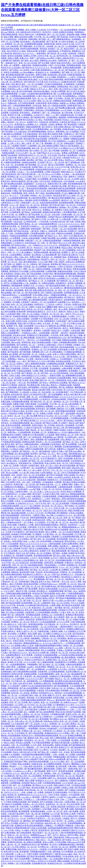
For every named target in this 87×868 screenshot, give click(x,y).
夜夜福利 (45, 205)
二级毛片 (59, 421)
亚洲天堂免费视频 (41, 200)
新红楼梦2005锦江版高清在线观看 (69, 681)
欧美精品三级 (13, 177)
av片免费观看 (15, 238)
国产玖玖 (20, 444)
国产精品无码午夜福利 (35, 532)
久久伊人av (65, 624)
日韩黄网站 (37, 482)
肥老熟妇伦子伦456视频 (19, 271)
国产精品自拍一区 (15, 821)
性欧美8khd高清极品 (42, 91)
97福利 (58, 58)
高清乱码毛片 (42, 338)
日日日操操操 (69, 181)
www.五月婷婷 (66, 110)
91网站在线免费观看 (74, 664)
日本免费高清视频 (36, 236)
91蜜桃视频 (45, 444)
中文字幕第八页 (76, 402)
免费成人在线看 (47, 413)
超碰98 (24, 686)
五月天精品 (6, 267)
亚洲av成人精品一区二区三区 (40, 366)
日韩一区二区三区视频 (10, 42)
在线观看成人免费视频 (44, 406)
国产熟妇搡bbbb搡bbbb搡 (65, 108)
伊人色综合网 (50, 790)
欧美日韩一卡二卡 (53, 484)
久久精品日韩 (7, 120)
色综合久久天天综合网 (47, 861)
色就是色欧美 (19, 537)
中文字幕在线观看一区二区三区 (28, 617)
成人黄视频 (14, 354)
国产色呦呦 (50, 679)
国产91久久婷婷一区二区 (73, 196)
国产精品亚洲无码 (9, 174)
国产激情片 (25, 439)
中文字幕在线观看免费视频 (36, 141)
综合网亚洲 (80, 210)
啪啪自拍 (52, 326)
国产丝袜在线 (44, 264)
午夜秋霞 (41, 691)
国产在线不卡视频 (71, 849)
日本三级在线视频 (77, 373)
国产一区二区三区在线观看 (58, 503)
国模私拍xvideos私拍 (48, 61)
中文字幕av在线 (79, 560)
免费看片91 (23, 214)
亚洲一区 (67, 518)
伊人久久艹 (14, 196)
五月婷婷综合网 (30, 222)
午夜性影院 (32, 527)
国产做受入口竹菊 (39, 219)
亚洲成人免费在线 (57, 636)
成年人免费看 (51, 532)
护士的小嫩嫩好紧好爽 (71, 193)
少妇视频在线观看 (22, 233)
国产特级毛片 (73, 757)
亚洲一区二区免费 (11, 466)
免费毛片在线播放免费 (34, 449)
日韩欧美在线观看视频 (52, 241)
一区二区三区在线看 (49, 226)
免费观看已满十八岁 (40, 352)
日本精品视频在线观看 (22, 98)
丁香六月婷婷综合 (37, 823)
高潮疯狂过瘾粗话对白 (76, 629)
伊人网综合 (8, 127)
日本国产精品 (48, 274)
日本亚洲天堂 (10, 148)
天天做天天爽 (11, 158)
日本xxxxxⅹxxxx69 (52, 492)
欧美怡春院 (23, 489)
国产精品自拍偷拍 (65, 586)
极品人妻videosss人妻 (76, 556)
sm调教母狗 (46, 603)
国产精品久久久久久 (77, 383)
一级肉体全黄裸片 (66, 627)
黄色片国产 (37, 494)
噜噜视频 (58, 447)
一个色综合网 (17, 139)
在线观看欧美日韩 (39, 863)
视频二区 (12, 281)
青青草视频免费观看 (39, 518)
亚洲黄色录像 (49, 44)
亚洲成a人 (71, 688)
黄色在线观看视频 (28, 409)
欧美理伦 (34, 454)
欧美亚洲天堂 (44, 830)
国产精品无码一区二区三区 (42, 402)
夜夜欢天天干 (64, 747)
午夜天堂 (34, 830)
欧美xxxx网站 (48, 842)
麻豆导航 (75, 700)
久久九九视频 (51, 77)
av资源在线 (72, 53)
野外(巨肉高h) (29, 120)
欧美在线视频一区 (60, 276)
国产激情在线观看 (73, 428)
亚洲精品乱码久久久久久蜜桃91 (58, 733)
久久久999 (39, 513)
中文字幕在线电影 (30, 134)
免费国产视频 (17, 267)
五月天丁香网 (76, 582)
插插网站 (8, 302)
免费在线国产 (70, 143)
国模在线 (61, 409)
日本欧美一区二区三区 (50, 314)
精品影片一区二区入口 (17, 122)
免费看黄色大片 (72, 364)
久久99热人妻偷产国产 (75, 698)
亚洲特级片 (37, 113)
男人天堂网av (73, 207)
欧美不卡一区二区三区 (38, 155)
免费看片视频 (19, 404)
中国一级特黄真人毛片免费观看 (61, 852)
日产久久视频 (76, 416)
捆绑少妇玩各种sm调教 (24, 37)
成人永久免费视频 (39, 267)
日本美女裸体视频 (37, 271)
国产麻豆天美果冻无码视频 (74, 482)
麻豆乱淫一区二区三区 (71, 200)
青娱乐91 (64, 146)
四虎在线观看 (7, 335)
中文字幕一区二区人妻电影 (45, 37)
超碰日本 (62, 312)
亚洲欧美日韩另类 (69, 82)
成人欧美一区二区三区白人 (53, 506)
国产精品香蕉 (13, 352)
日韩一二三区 (76, 709)
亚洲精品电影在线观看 (76, 117)
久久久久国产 (10, 591)
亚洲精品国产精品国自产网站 (16, 762)
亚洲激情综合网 (12, 276)
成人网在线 (37, 255)
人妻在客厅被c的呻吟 (16, 814)
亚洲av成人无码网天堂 (68, 231)
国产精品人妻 (43, 752)
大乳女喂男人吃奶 (13, 482)
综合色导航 (30, 75)
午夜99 (77, 826)
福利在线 (10, 669)
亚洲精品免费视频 (75, 736)
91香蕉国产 (26, 302)
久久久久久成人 (60, 357)
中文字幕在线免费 (67, 728)
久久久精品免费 (7, 854)
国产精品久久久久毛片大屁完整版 (41, 361)
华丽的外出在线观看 (65, 233)
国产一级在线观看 (68, 413)
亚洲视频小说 (72, 565)
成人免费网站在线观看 (53, 764)
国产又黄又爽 (52, 42)
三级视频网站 (62, 371)
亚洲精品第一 (68, 489)
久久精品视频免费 (50, 255)
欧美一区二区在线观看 (50, 702)
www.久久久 (47, 456)
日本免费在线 (72, 155)
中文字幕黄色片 (19, 532)
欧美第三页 (12, 795)
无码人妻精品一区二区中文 (71, 439)
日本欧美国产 (62, 321)
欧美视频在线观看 (67, 203)
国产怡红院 (52, 53)
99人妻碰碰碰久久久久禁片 (64, 705)
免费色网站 (33, 39)
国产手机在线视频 (34, 274)
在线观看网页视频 (56, 591)
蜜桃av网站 (72, 520)
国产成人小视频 (76, 335)
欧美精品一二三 (78, 302)
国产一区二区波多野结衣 (37, 468)
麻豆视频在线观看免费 (15, 75)
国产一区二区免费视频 (22, 785)
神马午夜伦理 (30, 82)
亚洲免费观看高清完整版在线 (67, 191)
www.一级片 (22, 361)
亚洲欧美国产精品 (75, 106)
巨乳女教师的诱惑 (53, 691)
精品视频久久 (74, 726)
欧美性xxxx (70, 160)
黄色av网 (28, 610)
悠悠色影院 (9, 250)
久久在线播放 (14, 754)
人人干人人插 (7, 643)
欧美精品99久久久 (47, 693)
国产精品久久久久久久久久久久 (72, 264)
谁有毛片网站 (73, 835)
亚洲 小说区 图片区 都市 (16, 84)
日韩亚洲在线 (53, 51)
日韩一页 (45, 243)
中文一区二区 (57, 470)
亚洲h (64, 544)
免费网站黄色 (44, 186)
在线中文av (65, 494)
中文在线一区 (48, 323)
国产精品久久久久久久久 (14, 141)
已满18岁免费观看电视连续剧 (71, 833)
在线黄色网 (30, 612)
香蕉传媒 (31, 698)
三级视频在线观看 (65, 487)
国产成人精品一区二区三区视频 (52, 664)
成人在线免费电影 (43, 816)
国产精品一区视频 (60, 553)
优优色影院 (28, 636)
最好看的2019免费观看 (13, 134)
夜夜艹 (33, 58)
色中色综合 (30, 641)
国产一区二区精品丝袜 (52, 113)
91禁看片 (80, 669)
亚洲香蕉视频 (7, 231)
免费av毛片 (24, 58)
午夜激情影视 (61, 380)
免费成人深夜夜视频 (70, 153)
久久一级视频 (64, 139)
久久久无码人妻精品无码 (29, 551)
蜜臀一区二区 (29, 269)
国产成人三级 (59, 428)
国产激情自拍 (45, 501)
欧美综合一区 (81, 563)
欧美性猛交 (41, 409)
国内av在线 (16, 342)
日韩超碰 (55, 537)
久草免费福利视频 (70, 212)
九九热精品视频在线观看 (20, 423)
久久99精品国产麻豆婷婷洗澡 (37, 605)
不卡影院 (8, 802)
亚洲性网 (69, 650)
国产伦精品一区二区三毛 (32, 511)
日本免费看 (42, 778)
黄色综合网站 (48, 745)
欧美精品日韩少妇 (55, 863)
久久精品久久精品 (17, 449)
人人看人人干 (21, 854)
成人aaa (77, 783)
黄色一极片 (12, 480)
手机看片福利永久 (56, 300)
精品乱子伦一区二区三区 (30, 205)
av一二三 (29, 579)
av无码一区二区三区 (55, 811)
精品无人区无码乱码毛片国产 (35, 394)
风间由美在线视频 (77, 333)
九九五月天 (63, 589)
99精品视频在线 (34, 259)
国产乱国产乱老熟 (21, 380)
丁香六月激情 (51, 740)
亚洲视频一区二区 (18, 186)
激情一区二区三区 (47, 560)
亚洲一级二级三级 (17, 598)
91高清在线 (48, 428)
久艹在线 (10, 233)
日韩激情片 (78, 487)
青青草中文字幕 (14, 115)
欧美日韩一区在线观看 (65, 425)
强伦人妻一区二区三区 (19, 307)
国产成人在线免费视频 (15, 241)
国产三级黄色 (17, 657)
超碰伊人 (56, 809)
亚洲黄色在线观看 (41, 252)
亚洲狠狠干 (37, 809)
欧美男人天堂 (58, 366)
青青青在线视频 (49, 776)
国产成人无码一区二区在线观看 (43, 539)
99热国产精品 (34, 466)
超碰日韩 (22, 385)
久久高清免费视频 (43, 612)
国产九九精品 (62, 454)
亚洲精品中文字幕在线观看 (38, 335)
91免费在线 (81, 151)
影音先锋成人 (26, 42)
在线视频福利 (19, 127)
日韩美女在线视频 (43, 269)
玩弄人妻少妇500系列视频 (22, 91)
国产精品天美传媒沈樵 (61, 743)
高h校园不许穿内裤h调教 (21, 534)
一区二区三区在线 (54, 818)
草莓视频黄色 (53, 207)
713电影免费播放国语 (75, 593)
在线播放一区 (35, 283)
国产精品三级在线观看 (10, 129)
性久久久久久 (78, 314)
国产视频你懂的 (26, 46)
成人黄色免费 (61, 766)
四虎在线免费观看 (15, 110)
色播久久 (44, 231)
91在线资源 (14, 113)
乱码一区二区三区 (40, 297)
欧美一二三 (38, 87)
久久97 (26, 657)
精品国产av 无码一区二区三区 (53, 259)
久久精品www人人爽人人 (23, 771)
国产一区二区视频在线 (36, 669)
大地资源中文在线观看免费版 (59, 378)
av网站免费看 (67, 368)
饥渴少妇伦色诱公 (64, 63)
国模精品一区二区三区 (57, 667)
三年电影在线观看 (49, 496)
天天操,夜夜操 (68, 856)
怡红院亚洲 (58, 196)
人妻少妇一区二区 (13, 844)
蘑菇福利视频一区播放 (53, 769)
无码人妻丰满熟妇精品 (28, 262)
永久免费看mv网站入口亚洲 (22, 646)
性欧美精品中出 (25, 463)
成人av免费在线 (7, 617)
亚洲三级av (45, 385)
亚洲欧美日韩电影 (66, 32)
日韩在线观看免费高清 (48, 224)
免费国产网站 (68, 484)
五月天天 (47, 470)
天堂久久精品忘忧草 (70, 816)
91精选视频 (16, 778)
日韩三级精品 (20, 669)
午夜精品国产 (29, 816)
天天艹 (79, 316)
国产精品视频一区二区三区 (36, 165)
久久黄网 (75, 179)
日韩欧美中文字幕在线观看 (33, 435)
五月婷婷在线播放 (60, 792)
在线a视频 (19, 508)
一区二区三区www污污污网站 (49, 174)
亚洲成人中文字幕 (15, 662)
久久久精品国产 (14, 686)
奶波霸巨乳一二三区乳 (66, 77)
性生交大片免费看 (17, 781)
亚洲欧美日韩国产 (76, 309)
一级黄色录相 (26, 65)
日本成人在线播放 (76, 513)
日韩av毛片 (81, 731)
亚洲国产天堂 (29, 286)
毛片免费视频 (43, 179)
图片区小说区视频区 (57, 165)
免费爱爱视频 (81, 501)
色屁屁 (57, 413)
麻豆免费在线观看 (59, 551)
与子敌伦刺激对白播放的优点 (23, 840)
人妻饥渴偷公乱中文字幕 (29, 567)
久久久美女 (63, 669)
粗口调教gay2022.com (59, 719)
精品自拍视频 (68, 534)
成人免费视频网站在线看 (72, 376)
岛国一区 (38, 695)
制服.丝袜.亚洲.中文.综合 (41, 582)
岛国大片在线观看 (42, 596)
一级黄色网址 (41, 53)
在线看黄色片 (61, 283)
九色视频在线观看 (73, 643)
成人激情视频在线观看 (38, 300)
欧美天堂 (51, 191)
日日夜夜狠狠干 (66, 359)
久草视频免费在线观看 (21, 402)
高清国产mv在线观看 (23, 378)
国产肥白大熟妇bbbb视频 (16, 160)
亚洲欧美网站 (73, 544)
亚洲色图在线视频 (36, 624)
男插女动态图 (33, 51)
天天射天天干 (17, 269)
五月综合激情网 (76, 136)
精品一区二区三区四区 (61, 603)
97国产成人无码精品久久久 (63, 574)
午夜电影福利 (24, 582)
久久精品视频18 (72, 46)
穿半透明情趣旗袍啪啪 (37, 132)
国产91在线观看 (21, 577)
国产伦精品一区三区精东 (20, 70)
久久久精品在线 (20, 132)
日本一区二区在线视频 (15, 165)
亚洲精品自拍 (57, 181)
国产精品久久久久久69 (15, 579)
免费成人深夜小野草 (10, 349)
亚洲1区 (42, 589)
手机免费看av (28, 596)
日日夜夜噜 (56, 816)
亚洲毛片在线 (22, 321)
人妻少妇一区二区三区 (73, 648)
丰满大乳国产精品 (15, 101)
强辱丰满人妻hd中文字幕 (34, 529)
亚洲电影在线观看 (21, 316)
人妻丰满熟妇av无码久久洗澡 (48, 799)
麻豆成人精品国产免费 (41, 390)
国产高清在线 (63, 37)
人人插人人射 (34, 541)
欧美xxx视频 (73, 380)
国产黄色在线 (25, 546)
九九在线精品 (40, 522)
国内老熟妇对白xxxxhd (58, 338)
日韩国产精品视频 (48, 238)
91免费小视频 (38, 371)
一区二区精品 (28, 522)
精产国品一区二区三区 (39, 570)
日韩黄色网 (23, 39)
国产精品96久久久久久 (19, 653)
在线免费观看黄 (11, 169)
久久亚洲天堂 (45, 399)
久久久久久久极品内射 (27, 480)
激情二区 (47, 106)
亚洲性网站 (53, 387)
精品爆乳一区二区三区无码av (71, 750)
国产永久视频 (44, 63)
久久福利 (22, 94)
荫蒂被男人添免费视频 (31, 357)
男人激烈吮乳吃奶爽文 (38, 198)
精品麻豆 (22, 698)
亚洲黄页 (17, 297)
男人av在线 (62, 53)
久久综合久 (40, 286)
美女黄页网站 (41, 667)
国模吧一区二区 (23, 264)
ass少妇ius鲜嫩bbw (27, 72)
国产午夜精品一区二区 (31, 373)
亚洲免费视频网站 (75, 823)
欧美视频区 (73, 371)
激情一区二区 (71, 617)
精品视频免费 (77, 674)
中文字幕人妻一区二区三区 (58, 522)
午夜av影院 (28, 766)
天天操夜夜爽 (50, 281)
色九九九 (75, 603)
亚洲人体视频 (70, 475)
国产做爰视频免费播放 (41, 821)
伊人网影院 (37, 534)
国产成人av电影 (60, 556)
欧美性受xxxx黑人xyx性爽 (18, 89)
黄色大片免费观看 (48, 650)
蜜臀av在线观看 (64, 861)
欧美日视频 (12, 525)
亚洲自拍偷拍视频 (24, 148)
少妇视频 (15, 146)
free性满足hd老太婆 (57, 222)
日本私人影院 (69, 210)
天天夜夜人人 (29, 799)
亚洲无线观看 (50, 371)
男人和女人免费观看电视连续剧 (63, 844)
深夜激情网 (26, 425)
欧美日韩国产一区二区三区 (13, 709)
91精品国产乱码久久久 (71, 158)
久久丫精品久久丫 (72, 406)
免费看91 (6, 186)
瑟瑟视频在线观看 (74, 65)
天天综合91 (76, 361)
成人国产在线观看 (76, 641)
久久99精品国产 (36, 657)
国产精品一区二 (45, 39)
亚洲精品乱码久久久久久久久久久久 (33, 795)
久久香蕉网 (23, 461)
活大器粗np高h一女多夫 (75, 437)
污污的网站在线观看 (78, 418)
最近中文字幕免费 (57, 596)
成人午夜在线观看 (39, 546)
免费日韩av (12, 432)
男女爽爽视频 (39, 579)
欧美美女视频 (59, 698)
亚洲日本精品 (38, 425)
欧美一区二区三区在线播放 (22, 304)
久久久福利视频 (18, 679)
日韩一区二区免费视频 (62, 773)
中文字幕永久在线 (75, 323)
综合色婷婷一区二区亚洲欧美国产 (56, 392)
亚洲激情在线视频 (40, 65)
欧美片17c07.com (77, 58)
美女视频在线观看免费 (43, 556)
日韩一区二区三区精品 (31, 314)
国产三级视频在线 (73, 162)
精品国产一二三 (16, 766)
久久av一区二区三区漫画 (69, 567)
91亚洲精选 (12, 248)
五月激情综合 (7, 788)
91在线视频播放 (7, 508)
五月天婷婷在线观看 (26, 103)
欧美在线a (40, 110)
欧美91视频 (34, 380)
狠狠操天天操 (33, 738)
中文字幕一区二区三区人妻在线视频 (64, 404)
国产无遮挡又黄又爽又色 (68, 255)
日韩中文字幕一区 (53, 527)
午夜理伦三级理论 (48, 797)
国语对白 (59, 693)
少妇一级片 (26, 482)
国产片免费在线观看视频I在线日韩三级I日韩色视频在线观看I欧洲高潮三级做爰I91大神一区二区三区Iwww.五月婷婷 (42, 10)
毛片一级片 (63, 236)
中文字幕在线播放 (46, 319)
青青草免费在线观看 (73, 79)
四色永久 (51, 132)
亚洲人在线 (51, 233)
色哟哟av (11, 863)
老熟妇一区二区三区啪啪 (73, 646)
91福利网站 (33, 146)
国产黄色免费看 (31, 589)
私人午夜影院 (47, 430)
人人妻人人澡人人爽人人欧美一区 (21, 143)
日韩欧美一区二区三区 (59, 653)
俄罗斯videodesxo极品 (76, 638)
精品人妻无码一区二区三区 (33, 309)
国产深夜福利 (15, 61)
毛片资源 (17, 731)
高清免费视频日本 (11, 399)
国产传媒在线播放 (28, 108)
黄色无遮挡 (23, 387)
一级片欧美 (34, 231)
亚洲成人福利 (22, 726)
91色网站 (15, 608)
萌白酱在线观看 (39, 42)
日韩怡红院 (44, 122)
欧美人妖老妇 (51, 463)
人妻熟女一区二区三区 (31, 714)
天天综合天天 (41, 184)
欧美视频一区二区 (32, 413)
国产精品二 (80, 286)
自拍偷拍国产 (53, 728)
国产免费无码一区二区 (66, 281)
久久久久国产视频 (45, 262)
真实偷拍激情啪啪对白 (72, 447)
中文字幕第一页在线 (62, 98)
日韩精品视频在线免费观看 (68, 496)
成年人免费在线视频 (58, 738)
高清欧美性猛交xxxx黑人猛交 (74, 129)
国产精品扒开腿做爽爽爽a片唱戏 (69, 598)
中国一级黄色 (59, 262)
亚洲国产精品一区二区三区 (43, 167)
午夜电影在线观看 (59, 106)
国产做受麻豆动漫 (38, 117)
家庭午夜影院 (7, 610)
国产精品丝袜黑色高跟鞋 (56, 286)
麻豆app (63, 835)
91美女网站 (24, 807)
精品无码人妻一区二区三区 (32, 773)
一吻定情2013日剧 (41, 359)
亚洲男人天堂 (26, 499)
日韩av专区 (24, 257)
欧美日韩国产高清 (31, 750)
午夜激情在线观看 (78, 503)
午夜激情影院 (41, 34)
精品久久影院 (10, 743)
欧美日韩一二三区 (29, 778)
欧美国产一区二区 (56, 49)
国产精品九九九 (51, 236)
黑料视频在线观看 (33, 650)
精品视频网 (6, 269)
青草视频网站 (34, 387)
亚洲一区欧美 (29, 193)
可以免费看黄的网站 (41, 129)
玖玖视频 (16, 302)
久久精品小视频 (25, 494)
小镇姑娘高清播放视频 (71, 241)
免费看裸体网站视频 (10, 224)
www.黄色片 (44, 750)
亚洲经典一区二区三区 (14, 44)
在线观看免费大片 (8, 30)
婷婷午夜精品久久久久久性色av (34, 376)
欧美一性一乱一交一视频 (43, 98)
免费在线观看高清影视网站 (39, 726)
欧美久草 (34, 622)
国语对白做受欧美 (19, 181)
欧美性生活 (11, 390)
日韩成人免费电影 (56, 124)
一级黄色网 (63, 641)
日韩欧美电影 (39, 463)
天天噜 (8, 532)
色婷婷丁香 (14, 807)
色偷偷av (64, 795)
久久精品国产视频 (13, 314)
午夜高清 (63, 122)
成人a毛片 (14, 229)
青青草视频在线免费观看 (66, 411)
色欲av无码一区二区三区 (44, 411)
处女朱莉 (30, 411)
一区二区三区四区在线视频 (69, 532)
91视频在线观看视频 (12, 162)
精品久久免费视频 (74, 492)
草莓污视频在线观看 (9, 34)
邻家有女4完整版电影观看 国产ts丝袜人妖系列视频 (26, 828)
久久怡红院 (41, 30)
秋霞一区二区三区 (55, 518)
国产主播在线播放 (8, 833)
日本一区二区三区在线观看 (13, 790)
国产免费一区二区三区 (71, 72)
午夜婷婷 (24, 466)
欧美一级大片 (7, 641)
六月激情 (62, 565)
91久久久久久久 (28, 53)
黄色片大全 (21, 553)
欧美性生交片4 (28, 736)
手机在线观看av (51, 565)
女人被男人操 (53, 219)
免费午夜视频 (31, 404)
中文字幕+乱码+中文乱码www (48, 82)
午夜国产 (23, 146)
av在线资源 (80, 821)
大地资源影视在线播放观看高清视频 (36, 754)
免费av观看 (37, 290)
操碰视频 (62, 117)
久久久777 (46, 177)
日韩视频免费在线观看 (68, 342)
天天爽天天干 (80, 172)
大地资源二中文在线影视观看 (51, 849)
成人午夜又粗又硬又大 (29, 276)
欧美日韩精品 (53, 103)
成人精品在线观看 (41, 676)
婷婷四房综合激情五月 (36, 312)
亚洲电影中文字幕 (13, 797)
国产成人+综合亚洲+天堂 (74, 608)
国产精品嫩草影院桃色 (34, 769)
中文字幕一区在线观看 (39, 368)
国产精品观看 (40, 771)
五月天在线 (53, 155)
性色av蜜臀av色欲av (41, 295)
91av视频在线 (10, 776)
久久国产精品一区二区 (52, 534)
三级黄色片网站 (21, 492)
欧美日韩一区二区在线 (21, 693)
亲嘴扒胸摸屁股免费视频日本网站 (48, 646)
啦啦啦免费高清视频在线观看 (47, 736)
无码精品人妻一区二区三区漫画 (14, 527)
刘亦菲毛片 (47, 32)
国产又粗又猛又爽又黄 (27, 174)
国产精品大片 (70, 297)
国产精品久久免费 (68, 814)
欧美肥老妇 (54, 122)
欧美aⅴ (62, 160)
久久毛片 (31, 513)
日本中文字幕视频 (65, 345)
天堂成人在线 (11, 461)
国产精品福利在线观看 (29, 627)
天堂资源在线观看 (79, 785)
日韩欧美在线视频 (75, 75)
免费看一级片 (27, 707)
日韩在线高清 (59, 837)
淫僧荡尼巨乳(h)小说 (44, 619)
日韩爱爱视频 (17, 193)
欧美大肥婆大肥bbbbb (63, 127)
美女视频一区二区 (39, 432)
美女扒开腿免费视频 (28, 691)
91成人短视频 (13, 219)
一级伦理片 (64, 333)
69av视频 (4, 754)
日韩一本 (11, 252)
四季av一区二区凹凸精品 (57, 520)
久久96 (23, 818)
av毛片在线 (30, 537)
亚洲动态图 (18, 484)
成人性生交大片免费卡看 (39, 653)
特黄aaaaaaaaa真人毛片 (75, 837)
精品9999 (17, 53)
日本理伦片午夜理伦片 (36, 818)
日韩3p (18, 830)
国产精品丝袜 (78, 127)
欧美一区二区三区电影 (69, 721)
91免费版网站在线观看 (56, 364)
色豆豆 (63, 492)
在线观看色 (5, 558)
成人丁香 (40, 143)
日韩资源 (25, 368)
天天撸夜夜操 (69, 84)
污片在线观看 (74, 795)
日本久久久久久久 (11, 792)
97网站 (15, 191)
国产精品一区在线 (51, 229)
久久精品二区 (35, 392)
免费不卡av (52, 778)
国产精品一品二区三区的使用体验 (55, 373)
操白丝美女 (74, 522)
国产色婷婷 (41, 484)
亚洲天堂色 (6, 181)
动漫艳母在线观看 (62, 461)
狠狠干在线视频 (29, 217)
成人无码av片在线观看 (15, 612)
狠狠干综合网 (26, 129)
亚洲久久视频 (13, 58)
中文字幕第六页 (21, 733)
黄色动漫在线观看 (78, 752)
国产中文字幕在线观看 (74, 717)
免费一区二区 (58, 456)
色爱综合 (34, 264)
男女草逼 (62, 155)
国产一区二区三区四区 (57, 34)
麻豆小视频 (9, 37)
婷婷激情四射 (71, 596)
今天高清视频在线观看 (59, 418)
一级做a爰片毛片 (11, 63)
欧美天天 (42, 278)
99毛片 (79, 250)
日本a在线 (56, 214)
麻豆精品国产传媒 (27, 572)
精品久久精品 (67, 248)
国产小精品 (40, 193)
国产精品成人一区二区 (29, 451)
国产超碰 (25, 61)
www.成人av (27, 797)
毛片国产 (25, 548)
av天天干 (34, 558)
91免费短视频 (51, 271)
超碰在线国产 (37, 229)
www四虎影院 (55, 200)
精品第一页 (35, 430)
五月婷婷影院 (32, 186)
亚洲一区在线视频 (66, 458)
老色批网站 (62, 638)
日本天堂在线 (45, 181)
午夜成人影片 (56, 331)
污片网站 (13, 764)
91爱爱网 (16, 65)
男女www (51, 700)
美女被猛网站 (55, 368)
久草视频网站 (27, 115)
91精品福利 (56, 172)
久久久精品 (43, 79)
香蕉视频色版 (47, 357)
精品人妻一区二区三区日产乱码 (45, 148)
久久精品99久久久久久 (25, 503)
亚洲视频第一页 (79, 39)
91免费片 (66, 331)
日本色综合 (6, 840)
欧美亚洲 (45, 714)
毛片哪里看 (59, 826)
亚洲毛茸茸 (49, 563)
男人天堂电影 (50, 425)
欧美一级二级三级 (34, 814)
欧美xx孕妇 (61, 593)
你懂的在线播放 (48, 283)
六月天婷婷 (48, 757)
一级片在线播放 (73, 259)
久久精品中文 (19, 243)
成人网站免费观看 (28, 338)
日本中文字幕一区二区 (47, 56)
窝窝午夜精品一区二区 (29, 224)
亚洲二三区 (45, 807)
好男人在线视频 (8, 503)
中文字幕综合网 (77, 392)
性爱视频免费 (25, 349)
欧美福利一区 (17, 816)
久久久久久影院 (30, 101)
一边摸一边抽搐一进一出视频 (63, 754)
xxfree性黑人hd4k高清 (62, 477)
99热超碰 (17, 548)
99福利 (32, 307)
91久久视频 (70, 409)
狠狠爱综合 (76, 51)
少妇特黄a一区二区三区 (30, 458)
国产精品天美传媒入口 (30, 421)
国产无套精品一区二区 (26, 345)
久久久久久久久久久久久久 (69, 224)
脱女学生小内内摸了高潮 (11, 596)
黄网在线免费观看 (54, 856)
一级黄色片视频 (55, 376)
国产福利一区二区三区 (67, 205)
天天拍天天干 (39, 115)
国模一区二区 (32, 397)
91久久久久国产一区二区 (26, 153)
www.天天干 (81, 705)
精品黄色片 (65, 546)
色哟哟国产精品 (60, 257)
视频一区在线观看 (26, 326)
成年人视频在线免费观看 (73, 695)
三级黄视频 (21, 667)
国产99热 (53, 205)
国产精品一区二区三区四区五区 (41, 461)
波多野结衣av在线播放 (59, 383)
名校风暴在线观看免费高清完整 (61, 828)
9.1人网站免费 (65, 219)
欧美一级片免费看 (71, 811)
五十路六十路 (7, 548)
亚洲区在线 (77, 304)
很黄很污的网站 (53, 146)
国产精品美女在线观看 (71, 605)
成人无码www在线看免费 (55, 759)
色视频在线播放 (60, 757)
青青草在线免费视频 (52, 657)
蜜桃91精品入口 (68, 172)
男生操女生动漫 (20, 335)
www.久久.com (15, 418)
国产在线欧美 (34, 802)
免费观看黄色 (50, 321)
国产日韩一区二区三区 (31, 586)
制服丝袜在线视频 (65, 271)
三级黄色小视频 (57, 631)
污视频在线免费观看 (58, 295)
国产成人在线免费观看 (45, 712)
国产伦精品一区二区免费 (21, 520)
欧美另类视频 (46, 541)
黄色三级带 (8, 380)
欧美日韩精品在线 (52, 572)
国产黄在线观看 (71, 124)
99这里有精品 (56, 444)
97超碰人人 (54, 359)
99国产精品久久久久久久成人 (49, 153)
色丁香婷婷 (77, 518)
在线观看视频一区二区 (15, 188)
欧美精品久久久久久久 (45, 781)
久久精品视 (24, 392)
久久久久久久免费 (15, 636)
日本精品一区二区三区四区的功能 (15, 151)
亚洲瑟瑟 (27, 255)
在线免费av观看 (74, 778)
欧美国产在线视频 (74, 712)
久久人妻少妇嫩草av (24, 252)
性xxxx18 (63, 736)
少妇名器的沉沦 (14, 87)
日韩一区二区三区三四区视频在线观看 (28, 565)
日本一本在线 (64, 752)
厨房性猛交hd (57, 177)
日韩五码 (77, 480)
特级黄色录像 (43, 631)
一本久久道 (21, 383)
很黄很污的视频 (62, 745)
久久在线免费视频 (43, 340)
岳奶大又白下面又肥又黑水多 (55, 511)
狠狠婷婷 (30, 747)
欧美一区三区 (63, 463)
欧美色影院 (62, 778)
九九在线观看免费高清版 (18, 198)
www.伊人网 (59, 406)
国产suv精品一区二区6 (39, 151)
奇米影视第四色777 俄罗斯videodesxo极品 (56, 854)
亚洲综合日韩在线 (47, 648)
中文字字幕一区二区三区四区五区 (16, 563)
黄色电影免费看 (37, 563)
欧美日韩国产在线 (20, 541)
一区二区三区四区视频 (68, 229)
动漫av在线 (34, 473)
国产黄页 (54, 747)
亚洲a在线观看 (52, 589)
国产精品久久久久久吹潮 (43, 785)
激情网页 (73, 847)
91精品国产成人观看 (59, 186)
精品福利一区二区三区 (10, 700)
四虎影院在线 (21, 259)
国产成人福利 (33, 181)
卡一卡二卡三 (47, 508)
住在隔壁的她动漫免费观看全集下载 (42, 94)
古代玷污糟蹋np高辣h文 (71, 432)
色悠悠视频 (49, 120)
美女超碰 (20, 605)
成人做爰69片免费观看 (33, 842)
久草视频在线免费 (58, 714)
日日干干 (37, 177)
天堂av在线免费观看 (26, 169)
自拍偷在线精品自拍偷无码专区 (48, 169)
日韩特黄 (43, 124)
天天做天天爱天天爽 (51, 494)
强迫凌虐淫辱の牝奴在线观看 (35, 139)
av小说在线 (63, 655)
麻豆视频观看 (11, 323)
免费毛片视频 (41, 75)
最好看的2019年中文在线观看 (57, 529)
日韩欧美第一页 (64, 61)
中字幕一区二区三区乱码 (52, 489)
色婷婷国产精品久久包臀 (32, 783)
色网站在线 (12, 103)
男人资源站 (24, 347)
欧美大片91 (21, 747)
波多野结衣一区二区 (74, 579)
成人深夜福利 (35, 506)
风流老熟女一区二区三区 (34, 740)
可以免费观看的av (70, 96)
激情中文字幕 (48, 601)
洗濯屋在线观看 (8, 153)
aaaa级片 (31, 667)
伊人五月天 (57, 695)
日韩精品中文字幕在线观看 (60, 676)
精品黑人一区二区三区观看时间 (44, 302)
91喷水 (82, 179)
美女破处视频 (56, 68)
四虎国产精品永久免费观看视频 (61, 217)
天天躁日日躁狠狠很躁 (53, 84)
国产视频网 (51, 409)
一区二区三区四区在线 (48, 627)
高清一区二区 (72, 612)
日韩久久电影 (15, 376)
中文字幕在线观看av (29, 288)
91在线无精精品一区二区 (50, 473)
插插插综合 (62, 141)
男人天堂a (52, 141)
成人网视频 (61, 326)
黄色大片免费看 (7, 501)
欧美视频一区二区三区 (70, 691)
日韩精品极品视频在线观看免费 (19, 593)
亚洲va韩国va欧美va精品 (28, 79)
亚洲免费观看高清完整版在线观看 (66, 683)
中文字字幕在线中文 (49, 458)
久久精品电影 (18, 769)
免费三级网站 (53, 546)
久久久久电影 (81, 347)
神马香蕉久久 (42, 591)
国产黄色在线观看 (27, 191)
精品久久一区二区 (63, 679)
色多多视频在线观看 (64, 560)
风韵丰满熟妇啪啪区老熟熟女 (47, 525)
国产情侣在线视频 (48, 593)
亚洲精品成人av (54, 432)
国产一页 (11, 406)
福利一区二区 (14, 108)
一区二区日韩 (59, 162)
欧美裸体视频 (70, 300)
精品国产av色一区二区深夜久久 (51, 288)
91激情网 (46, 331)
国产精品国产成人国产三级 (44, 707)
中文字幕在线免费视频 (41, 743)
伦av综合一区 (51, 416)
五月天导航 (63, 226)
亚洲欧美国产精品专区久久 (40, 316)
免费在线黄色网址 (32, 444)
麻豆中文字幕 (22, 591)
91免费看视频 (15, 783)
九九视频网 (35, 807)
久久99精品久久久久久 (64, 515)
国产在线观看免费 (52, 439)
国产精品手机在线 (21, 231)
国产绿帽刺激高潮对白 (62, 39)
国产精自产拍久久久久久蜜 (61, 243)
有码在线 (43, 49)
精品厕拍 (29, 200)
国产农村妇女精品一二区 (21, 245)
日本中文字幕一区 (61, 508)
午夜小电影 (6, 304)
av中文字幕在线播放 (36, 577)
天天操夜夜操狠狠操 (57, 672)
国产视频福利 (62, 513)
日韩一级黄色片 (70, 177)
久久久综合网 (68, 783)
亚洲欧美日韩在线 (15, 842)
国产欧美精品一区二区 (31, 456)
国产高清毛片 (47, 127)
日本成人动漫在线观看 (31, 238)
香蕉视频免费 (17, 286)
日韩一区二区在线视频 (21, 745)
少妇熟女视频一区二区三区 (72, 214)
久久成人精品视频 (77, 508)
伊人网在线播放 (56, 352)
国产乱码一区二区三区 (66, 776)
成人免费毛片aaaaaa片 (69, 702)
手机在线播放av (10, 79)
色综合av (66, 120)
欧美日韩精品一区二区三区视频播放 (61, 250)
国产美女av (44, 383)
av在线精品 (9, 278)
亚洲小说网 (11, 321)
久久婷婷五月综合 (15, 757)
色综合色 (39, 572)
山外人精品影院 (12, 46)
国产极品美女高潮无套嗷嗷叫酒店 (62, 198)
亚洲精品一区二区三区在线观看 (44, 349)
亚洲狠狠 (5, 764)
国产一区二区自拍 (33, 724)
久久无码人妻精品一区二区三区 (24, 847)
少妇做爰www (13, 499)
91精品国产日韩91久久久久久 (73, 830)
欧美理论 (38, 331)
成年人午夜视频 (16, 584)
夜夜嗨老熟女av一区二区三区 (53, 70)
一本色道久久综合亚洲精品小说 (26, 560)
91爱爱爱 (58, 482)
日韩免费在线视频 (38, 233)
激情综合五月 (74, 719)
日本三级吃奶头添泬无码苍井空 (29, 32)
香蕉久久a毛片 (73, 312)
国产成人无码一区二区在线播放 (29, 776)
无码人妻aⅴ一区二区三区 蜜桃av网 (29, 721)
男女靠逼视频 (62, 539)
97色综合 (44, 387)
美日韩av (5, 421)
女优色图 (22, 397)
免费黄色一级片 (51, 309)
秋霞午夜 (56, 582)
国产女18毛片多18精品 (76, 91)
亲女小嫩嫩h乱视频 (50, 307)
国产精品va (32, 861)
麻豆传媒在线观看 (19, 513)
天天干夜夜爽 (27, 655)
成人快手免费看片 (53, 577)
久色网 (24, 366)
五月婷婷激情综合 (34, 487)
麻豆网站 (31, 160)
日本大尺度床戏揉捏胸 (70, 473)
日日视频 (14, 823)
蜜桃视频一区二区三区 (54, 143)
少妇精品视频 (36, 212)
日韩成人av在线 (45, 354)
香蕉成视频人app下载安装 (53, 437)
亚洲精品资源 (63, 87)
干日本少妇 (24, 518)
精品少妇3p (41, 840)
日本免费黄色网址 (15, 529)
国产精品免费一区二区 (29, 354)
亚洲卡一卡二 (40, 328)
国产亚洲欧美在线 (49, 586)
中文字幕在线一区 (52, 624)
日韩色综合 (18, 643)
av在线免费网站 (16, 255)
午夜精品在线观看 (24, 371)
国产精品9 (26, 212)
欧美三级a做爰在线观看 (42, 342)
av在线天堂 (14, 691)
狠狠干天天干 (52, 771)
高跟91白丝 (29, 34)
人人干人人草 (25, 608)
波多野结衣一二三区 (76, 525)
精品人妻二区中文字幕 (52, 96)
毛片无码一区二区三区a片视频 (40, 705)
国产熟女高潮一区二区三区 (40, 214)
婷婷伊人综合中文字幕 (65, 44)
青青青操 (54, 264)
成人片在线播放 (73, 132)
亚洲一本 (8, 65)
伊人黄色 (62, 42)
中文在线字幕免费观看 (29, 136)
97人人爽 (25, 416)
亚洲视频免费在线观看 (34, 44)
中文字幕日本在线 (59, 501)
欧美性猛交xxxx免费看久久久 (27, 124)
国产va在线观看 (21, 278)
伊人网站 (77, 110)
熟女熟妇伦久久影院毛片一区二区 (37, 574)
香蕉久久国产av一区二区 (28, 158)
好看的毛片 (70, 563)
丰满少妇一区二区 (59, 688)
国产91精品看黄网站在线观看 (25, 672)
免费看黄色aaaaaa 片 (39, 835)
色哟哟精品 (79, 32)
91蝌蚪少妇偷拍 (60, 430)
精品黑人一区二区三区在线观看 (49, 442)
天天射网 (49, 477)
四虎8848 (55, 726)
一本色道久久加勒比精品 (46, 345)
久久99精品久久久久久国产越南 (71, 148)
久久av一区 (14, 205)
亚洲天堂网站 (22, 300)
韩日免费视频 (33, 383)
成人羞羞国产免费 (15, 437)
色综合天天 (39, 248)
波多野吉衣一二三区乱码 (44, 304)
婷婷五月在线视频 (11, 72)
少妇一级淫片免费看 (52, 248)
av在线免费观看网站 (18, 664)
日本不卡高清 (54, 795)
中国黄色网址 (29, 110)
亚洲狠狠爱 (59, 563)
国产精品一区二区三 (48, 454)
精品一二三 (50, 115)
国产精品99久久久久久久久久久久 (36, 68)
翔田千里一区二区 (47, 380)
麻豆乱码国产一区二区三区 (75, 49)
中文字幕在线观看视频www (58, 709)
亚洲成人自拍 (20, 274)
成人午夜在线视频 (24, 863)
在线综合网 (53, 231)
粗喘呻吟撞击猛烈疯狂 (52, 212)
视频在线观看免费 (34, 127)
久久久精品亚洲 (18, 724)
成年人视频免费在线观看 (35, 364)
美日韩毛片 (75, 624)
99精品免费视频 (54, 468)
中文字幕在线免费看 (44, 698)
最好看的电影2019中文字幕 (47, 641)
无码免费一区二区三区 (68, 584)
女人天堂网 (16, 373)
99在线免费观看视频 (9, 94)
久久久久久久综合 (47, 421)
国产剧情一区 (10, 264)
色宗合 (21, 34)
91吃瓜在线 (18, 222)
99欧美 (53, 63)
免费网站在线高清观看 (62, 101)
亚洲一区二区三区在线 (28, 63)
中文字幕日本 (7, 316)
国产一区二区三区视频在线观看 (22, 717)
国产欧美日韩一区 (64, 56)
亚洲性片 (15, 136)
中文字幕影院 (17, 428)
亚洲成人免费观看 (75, 283)
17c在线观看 (59, 717)
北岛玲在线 (37, 106)
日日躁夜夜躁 (48, 482)
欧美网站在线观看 (76, 655)
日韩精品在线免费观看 (19, 236)
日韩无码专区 (26, 515)
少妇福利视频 (44, 333)
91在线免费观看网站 (46, 674)
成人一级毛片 (66, 314)
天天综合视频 (60, 65)
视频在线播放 (18, 740)
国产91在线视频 (47, 802)
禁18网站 (75, 740)
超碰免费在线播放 (56, 297)
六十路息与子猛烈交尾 (49, 347)
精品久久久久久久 (66, 307)
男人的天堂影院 (74, 804)
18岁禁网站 (78, 650)
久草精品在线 (58, 541)
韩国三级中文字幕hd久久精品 (30, 323)
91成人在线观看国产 (18, 728)
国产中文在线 (25, 809)
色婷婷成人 (52, 267)
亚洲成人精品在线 (58, 807)
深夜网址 (59, 210)
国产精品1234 (27, 87)
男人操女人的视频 (53, 788)
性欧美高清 (30, 619)
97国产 (51, 65)
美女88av (43, 728)
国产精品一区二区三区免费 (47, 160)
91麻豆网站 (36, 496)
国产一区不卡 (53, 835)
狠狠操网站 (36, 638)
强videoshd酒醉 (12, 473)
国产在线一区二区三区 (55, 579)
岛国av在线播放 (23, 319)
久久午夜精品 (24, 539)
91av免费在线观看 (65, 94)
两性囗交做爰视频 (13, 368)
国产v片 (74, 818)
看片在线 (53, 179)
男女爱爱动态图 (34, 385)
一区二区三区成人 (36, 492)
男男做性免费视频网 (73, 456)
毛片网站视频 (50, 513)
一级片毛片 (30, 340)
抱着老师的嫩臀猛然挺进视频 (45, 610)
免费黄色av (61, 449)
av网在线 (65, 58)
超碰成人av (64, 103)
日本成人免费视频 (58, 91)
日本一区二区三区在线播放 (34, 475)
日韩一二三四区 (67, 799)
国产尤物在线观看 (36, 733)
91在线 (38, 307)
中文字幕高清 (10, 553)
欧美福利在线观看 (66, 771)
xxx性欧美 (5, 511)
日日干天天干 (52, 312)
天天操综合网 (25, 167)
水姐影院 (15, 451)
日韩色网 (55, 333)
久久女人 (45, 724)
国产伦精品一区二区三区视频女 (39, 553)
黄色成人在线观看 (24, 743)
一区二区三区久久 (75, 295)
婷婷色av (20, 364)
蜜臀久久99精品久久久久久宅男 (59, 634)
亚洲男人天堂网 (30, 56)
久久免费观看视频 (47, 681)
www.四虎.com (61, 601)
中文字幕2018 (74, 792)
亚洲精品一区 (48, 210)
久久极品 (25, 830)
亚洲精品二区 (47, 615)
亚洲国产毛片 (33, 122)
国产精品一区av (71, 591)
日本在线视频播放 (11, 167)
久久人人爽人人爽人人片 (21, 470)
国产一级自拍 (19, 650)
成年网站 (27, 837)
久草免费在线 (65, 51)
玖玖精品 (75, 278)
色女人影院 (74, 87)
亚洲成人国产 (7, 106)
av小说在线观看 (12, 544)
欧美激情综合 (44, 136)
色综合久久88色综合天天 (35, 660)
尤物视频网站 (33, 664)
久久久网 (63, 726)
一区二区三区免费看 (35, 84)
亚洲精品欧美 (73, 257)
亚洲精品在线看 (66, 385)
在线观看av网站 (23, 570)
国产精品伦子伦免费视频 (12, 804)
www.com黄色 (19, 619)
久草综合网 (16, 648)
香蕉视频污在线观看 (24, 556)
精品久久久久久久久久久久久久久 (34, 544)
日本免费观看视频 (52, 110)
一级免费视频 (33, 728)
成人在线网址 (62, 238)
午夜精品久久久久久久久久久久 (45, 245)
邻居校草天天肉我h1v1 (30, 226)
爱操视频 (75, 245)
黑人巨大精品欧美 (41, 636)
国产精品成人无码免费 (73, 421)
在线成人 (8, 541)
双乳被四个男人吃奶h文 (11, 707)
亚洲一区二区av (47, 466)
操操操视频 (42, 480)
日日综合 (72, 669)
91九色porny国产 (40, 378)
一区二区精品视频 (56, 859)
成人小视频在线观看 (46, 662)
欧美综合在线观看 (13, 425)
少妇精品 (66, 818)
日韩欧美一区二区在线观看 (71, 572)
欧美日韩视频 (44, 558)
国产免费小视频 (68, 809)
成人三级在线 (36, 423)
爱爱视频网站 (42, 217)
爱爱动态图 (6, 565)
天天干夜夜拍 (53, 30)
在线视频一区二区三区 (45, 108)
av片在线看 (50, 435)
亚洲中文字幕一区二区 (63, 619)
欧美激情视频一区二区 (31, 603)
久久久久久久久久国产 (35, 679)
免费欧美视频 (11, 849)
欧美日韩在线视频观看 (10, 515)
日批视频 (34, 319)
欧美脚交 (43, 51)
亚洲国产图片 (15, 331)
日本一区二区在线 (62, 319)
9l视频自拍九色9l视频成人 (15, 487)
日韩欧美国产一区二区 (30, 203)
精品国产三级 (40, 250)
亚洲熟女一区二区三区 (21, 622)
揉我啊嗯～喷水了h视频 (26, 30)
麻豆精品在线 (55, 252)
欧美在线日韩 (17, 394)
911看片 (39, 96)
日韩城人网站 (80, 222)
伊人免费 (29, 359)
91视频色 (42, 709)
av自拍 (28, 496)
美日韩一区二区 (64, 179)
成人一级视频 (30, 712)
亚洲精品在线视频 (19, 802)
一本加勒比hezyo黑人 (29, 333)
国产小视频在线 (62, 781)
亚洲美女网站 (15, 357)
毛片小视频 (57, 340)
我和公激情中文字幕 (62, 785)
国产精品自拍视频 (13, 603)
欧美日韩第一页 (14, 226)
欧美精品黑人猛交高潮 (57, 75)
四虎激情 (48, 792)
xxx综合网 (53, 570)
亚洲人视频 (47, 695)
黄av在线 (13, 77)
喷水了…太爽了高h (14, 477)
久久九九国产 (63, 416)
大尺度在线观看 (66, 480)
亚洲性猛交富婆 (39, 520)
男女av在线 (44, 738)
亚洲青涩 (34, 693)
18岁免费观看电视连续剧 (49, 397)
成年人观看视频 (37, 439)
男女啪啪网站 (33, 207)
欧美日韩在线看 (12, 518)
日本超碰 (32, 591)
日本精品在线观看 (59, 399)
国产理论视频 (7, 132)
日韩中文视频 (45, 688)
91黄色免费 (18, 120)
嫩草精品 (27, 821)
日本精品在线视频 (13, 309)
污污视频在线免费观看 (73, 352)
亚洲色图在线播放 (59, 316)
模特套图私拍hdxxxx (77, 454)
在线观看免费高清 (13, 655)
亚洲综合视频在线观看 (72, 68)
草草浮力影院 (19, 641)
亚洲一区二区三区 (63, 674)
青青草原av (56, 499)
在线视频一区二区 (68, 151)
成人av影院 (34, 61)
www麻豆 (71, 141)
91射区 (55, 32)
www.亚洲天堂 (7, 484)
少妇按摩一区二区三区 (55, 46)
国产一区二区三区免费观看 (15, 207)
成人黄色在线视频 (8, 312)
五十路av (39, 120)
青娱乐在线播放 (50, 87)
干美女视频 (24, 196)
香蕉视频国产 (79, 94)
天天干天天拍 (41, 191)
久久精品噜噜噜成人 (30, 501)
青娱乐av (21, 359)
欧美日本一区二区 (71, 859)
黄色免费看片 (27, 331)
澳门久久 (71, 286)
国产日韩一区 (19, 293)
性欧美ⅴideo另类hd (51, 721)
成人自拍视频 (10, 747)
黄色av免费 (33, 634)
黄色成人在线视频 (15, 837)
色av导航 (50, 515)
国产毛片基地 (16, 511)
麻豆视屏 (36, 797)
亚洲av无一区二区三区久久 (13, 660)
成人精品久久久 (11, 624)
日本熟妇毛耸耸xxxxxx (48, 584)
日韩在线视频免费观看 (22, 106)
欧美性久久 (24, 823)
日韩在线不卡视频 (16, 413)
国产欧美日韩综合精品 (20, 558)
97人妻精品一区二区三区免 (50, 158)
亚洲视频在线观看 (71, 293)
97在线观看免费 (24, 432)
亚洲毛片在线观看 (15, 56)
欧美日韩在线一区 (33, 243)
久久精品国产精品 (26, 695)
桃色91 (75, 378)
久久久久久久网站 (58, 762)
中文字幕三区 (39, 46)
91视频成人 (49, 826)
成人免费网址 (64, 570)
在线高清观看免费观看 (49, 203)
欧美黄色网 (21, 312)
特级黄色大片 (53, 480)
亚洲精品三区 (10, 556)
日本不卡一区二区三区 (33, 757)
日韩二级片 (23, 624)
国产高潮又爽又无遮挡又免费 (51, 134)
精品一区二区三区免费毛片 (69, 290)
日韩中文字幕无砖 (65, 267)
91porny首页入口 (41, 326)
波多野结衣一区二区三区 (56, 804)
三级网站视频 (24, 229)
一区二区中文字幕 (42, 747)
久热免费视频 (13, 546)
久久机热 (54, 750)
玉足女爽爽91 (18, 589)
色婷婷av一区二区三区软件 (41, 196)
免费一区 (18, 676)
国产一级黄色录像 (71, 769)
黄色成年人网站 (12, 257)
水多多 (18, 501)
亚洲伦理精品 (25, 219)
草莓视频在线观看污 (39, 852)
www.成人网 (24, 473)
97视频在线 (69, 826)
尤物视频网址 (55, 72)
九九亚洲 (54, 136)
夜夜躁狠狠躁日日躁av (15, 200)
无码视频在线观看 (33, 615)
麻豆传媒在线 (45, 451)
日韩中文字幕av (46, 276)
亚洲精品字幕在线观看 (75, 615)
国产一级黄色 (76, 570)
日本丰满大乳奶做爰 (14, 750)
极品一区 (42, 634)
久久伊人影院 (36, 745)
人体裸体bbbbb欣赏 (14, 522)
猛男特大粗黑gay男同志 (45, 598)
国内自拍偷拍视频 (56, 79)
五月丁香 (55, 821)
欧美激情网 (24, 852)
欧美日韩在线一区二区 (34, 790)
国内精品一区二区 (61, 402)
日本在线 (43, 207)
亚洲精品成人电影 (40, 859)
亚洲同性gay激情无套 (43, 683)
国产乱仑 (82, 229)
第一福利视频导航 (31, 681)
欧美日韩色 (64, 136)
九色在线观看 (43, 404)
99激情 (76, 619)
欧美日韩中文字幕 (11, 852)
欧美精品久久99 (42, 72)
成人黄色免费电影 (69, 657)
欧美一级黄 (33, 278)
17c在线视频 (27, 297)
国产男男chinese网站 (74, 451)
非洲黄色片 (81, 657)
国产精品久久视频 (50, 423)
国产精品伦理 (10, 570)
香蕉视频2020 (18, 610)
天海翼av (60, 650)
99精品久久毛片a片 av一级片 (41, 89)
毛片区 (14, 539)
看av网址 (5, 376)
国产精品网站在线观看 (13, 184)
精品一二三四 (61, 323)
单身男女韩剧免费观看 (30, 49)
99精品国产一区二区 (34, 241)
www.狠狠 (59, 648)
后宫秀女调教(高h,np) (75, 672)
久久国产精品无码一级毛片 (58, 328)
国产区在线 (56, 830)
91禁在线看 (76, 331)
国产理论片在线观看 (55, 475)
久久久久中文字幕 (62, 167)
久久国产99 (61, 797)
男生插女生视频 (38, 788)
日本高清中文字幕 (36, 321)
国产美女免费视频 (70, 444)
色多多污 (71, 430)
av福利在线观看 (55, 544)
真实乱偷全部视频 (31, 584)
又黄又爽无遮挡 (31, 709)
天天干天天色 (15, 366)
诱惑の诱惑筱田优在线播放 (73, 499)
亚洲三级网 (64, 335)
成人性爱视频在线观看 (29, 399)
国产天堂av (5, 823)
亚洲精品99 (19, 826)
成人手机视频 (56, 129)
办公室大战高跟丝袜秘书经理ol (41, 686)
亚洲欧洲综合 (22, 281)
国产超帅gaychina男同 (46, 58)
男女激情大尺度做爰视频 (16, 856)
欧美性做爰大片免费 (66, 349)
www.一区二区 (68, 169)
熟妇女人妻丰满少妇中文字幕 (25, 752)
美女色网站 (12, 634)
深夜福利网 (20, 615)
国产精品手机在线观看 (36, 856)
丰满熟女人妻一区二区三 (32, 731)
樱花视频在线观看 (37, 477)
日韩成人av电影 (68, 788)
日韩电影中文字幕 (65, 610)
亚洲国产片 (66, 252)
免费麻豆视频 (80, 771)
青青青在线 (23, 155)
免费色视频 (80, 409)
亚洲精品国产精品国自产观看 (18, 430)
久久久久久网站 (26, 177)
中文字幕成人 (19, 179)
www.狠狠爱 (76, 120)
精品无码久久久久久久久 (28, 849)
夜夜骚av (63, 207)
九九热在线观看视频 (48, 622)
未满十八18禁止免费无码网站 (65, 354)
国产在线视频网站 (56, 394)
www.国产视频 (35, 489)
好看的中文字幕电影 (9, 385)
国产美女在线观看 (43, 537)
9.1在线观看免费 (25, 295)
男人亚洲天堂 (80, 852)
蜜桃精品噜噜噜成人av (71, 527)
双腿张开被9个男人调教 (57, 184)
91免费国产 (22, 634)
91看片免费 (35, 70)
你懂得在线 (73, 238)
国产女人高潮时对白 (44, 717)
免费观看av (12, 359)
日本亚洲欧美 (57, 269)
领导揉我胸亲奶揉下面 (77, 184)
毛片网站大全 (43, 847)
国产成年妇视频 (11, 397)
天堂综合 (68, 304)
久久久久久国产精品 (22, 788)
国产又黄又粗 (50, 449)
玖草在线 (27, 267)
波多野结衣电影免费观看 (39, 762)
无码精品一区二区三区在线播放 (21, 328)
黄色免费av (6, 648)
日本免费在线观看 (50, 487)
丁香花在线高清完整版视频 (36, 188)
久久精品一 (67, 174)
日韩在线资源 (79, 267)
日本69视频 (47, 809)
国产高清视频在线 (75, 338)
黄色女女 (42, 416)
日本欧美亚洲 (41, 103)
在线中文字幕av (58, 451)
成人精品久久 (12, 463)
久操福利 (54, 752)
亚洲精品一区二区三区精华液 (27, 629)
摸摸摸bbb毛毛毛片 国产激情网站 (31, 77)
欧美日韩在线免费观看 (34, 826)
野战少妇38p (60, 712)
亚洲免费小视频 (73, 34)
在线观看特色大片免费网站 (66, 662)
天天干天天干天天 (46, 447)
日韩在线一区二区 (49, 638)
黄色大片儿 (37, 210)
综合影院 (58, 120)
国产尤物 (70, 222)
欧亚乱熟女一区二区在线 (42, 608)
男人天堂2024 (69, 390)
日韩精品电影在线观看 (10, 506)
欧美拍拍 (36, 593)
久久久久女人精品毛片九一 (54, 643)
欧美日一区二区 (14, 416)
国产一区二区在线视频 (75, 762)
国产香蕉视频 (25, 352)
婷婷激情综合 (65, 245)
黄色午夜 (28, 290)
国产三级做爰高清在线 (65, 115)
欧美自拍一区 (47, 257)
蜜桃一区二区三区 (45, 101)
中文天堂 (41, 527)
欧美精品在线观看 (64, 361)
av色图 (47, 172)
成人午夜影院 (59, 617)
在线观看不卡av (65, 302)
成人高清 (42, 146)
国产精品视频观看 (62, 686)
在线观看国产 (29, 184)
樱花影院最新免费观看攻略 (65, 274)
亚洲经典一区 (55, 724)
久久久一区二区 (16, 601)
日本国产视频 (31, 179)
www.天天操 (55, 814)
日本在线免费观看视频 (73, 693)
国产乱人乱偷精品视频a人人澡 (16, 283)
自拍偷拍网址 (52, 117)
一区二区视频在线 (54, 840)
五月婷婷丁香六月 (45, 162)
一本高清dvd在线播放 (77, 707)
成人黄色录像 (67, 113)
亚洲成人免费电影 (77, 103)
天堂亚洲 (71, 501)
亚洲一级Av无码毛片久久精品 (14, 51)
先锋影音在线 (37, 764)
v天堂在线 (54, 335)
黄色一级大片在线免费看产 (21, 859)
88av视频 (34, 416)
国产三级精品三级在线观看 (52, 293)
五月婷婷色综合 (11, 39)
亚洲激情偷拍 (7, 672)
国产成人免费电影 (66, 387)
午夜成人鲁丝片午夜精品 (20, 117)
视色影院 (15, 347)
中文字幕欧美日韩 (76, 236)
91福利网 (5, 61)
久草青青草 (28, 676)
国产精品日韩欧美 (33, 293)
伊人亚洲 (15, 809)
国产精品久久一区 (36, 281)
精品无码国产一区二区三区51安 (45, 833)
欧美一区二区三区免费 (19, 702)
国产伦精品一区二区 (71, 840)
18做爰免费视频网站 (32, 508)
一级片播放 (58, 608)
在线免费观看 (10, 726)
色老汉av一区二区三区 (10, 439)
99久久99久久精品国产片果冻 (32, 759)
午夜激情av (23, 525)
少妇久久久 (15, 421)
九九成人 (21, 172)
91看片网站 (72, 766)
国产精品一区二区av (71, 442)
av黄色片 (59, 304)
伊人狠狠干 (63, 423)
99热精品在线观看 (29, 162)
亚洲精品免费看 (30, 674)
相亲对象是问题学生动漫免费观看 (62, 188)
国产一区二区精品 (67, 821)
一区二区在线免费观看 (68, 30)
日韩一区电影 (17, 475)
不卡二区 (70, 667)
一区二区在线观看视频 (24, 250)
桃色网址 (55, 612)
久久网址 (71, 316)
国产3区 (11, 615)
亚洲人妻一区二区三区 (10, 288)
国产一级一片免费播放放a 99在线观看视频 (18, 96)
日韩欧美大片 (69, 134)
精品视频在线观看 (53, 193)
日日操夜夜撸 (15, 212)
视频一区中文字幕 (24, 210)
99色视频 (8, 191)
